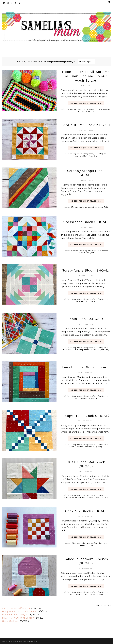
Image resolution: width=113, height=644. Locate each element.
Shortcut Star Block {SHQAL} (86, 125)
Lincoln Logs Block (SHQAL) (86, 367)
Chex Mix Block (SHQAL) (86, 511)
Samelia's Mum (13, 641)
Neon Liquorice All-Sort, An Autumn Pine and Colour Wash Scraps (86, 76)
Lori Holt (83, 156)
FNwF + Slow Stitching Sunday (18, 618)
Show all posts (86, 62)
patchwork (89, 447)
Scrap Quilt (90, 111)
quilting (99, 447)
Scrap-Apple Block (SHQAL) (86, 270)
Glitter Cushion (10, 621)
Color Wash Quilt (103, 109)
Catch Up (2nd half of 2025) (16, 608)
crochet (81, 111)
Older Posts (102, 605)
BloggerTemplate (32, 641)
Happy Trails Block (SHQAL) (86, 416)
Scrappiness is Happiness (97, 497)
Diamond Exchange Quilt (15, 615)
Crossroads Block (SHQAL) (86, 222)
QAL (86, 594)
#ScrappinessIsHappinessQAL (81, 109)
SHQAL (93, 301)
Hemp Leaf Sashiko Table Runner (19, 612)
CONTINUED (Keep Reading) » (86, 103)
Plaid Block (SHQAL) (86, 319)
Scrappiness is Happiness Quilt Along (93, 350)
